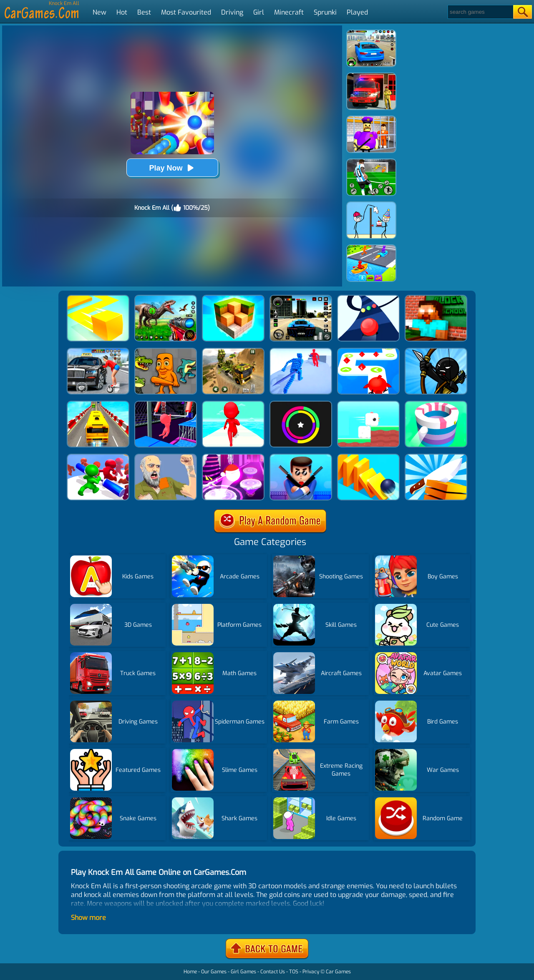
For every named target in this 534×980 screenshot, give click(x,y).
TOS (294, 972)
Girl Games (243, 972)
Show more (88, 918)
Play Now (172, 168)
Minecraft (289, 12)
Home (190, 972)
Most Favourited (186, 12)
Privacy (311, 972)
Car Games (338, 972)
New (99, 12)
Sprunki (325, 12)
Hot (122, 12)
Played (357, 12)
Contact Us (273, 972)
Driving (232, 12)
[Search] (480, 12)
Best (144, 12)
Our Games (214, 972)
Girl (259, 12)
